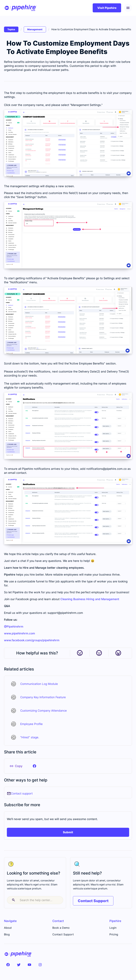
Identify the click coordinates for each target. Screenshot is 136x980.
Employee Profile (31, 724)
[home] (21, 8)
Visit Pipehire (107, 8)
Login (113, 928)
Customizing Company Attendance (43, 711)
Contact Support (93, 901)
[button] (128, 8)
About (8, 928)
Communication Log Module (39, 684)
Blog (7, 934)
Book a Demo (61, 928)
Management (35, 29)
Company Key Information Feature (43, 697)
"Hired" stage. (30, 737)
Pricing (114, 934)
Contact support (22, 793)
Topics (11, 29)
